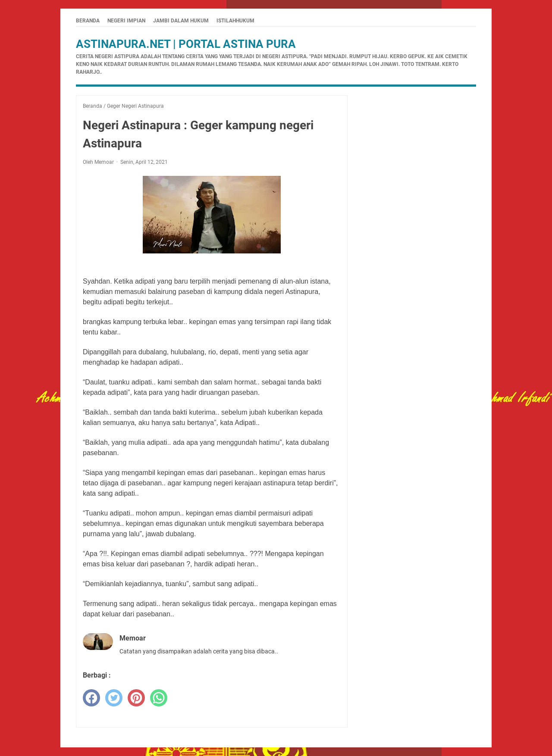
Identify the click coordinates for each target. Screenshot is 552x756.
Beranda (88, 21)
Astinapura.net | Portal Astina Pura (186, 44)
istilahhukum (235, 21)
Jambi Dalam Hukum (181, 21)
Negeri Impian (126, 21)
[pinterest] (136, 698)
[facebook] (91, 698)
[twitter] (114, 698)
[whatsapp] (159, 698)
